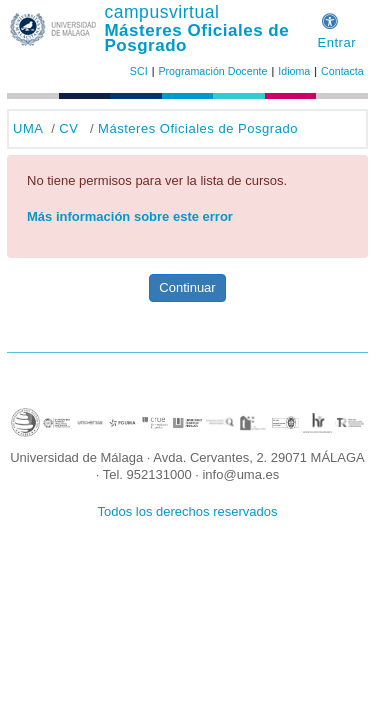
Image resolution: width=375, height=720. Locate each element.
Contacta (342, 71)
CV (68, 128)
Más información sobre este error (130, 216)
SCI (139, 71)
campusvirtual (161, 12)
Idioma (294, 71)
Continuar (187, 287)
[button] (330, 18)
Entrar (336, 42)
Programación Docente (212, 71)
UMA (28, 128)
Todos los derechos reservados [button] (188, 511)
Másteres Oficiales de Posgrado (196, 38)
